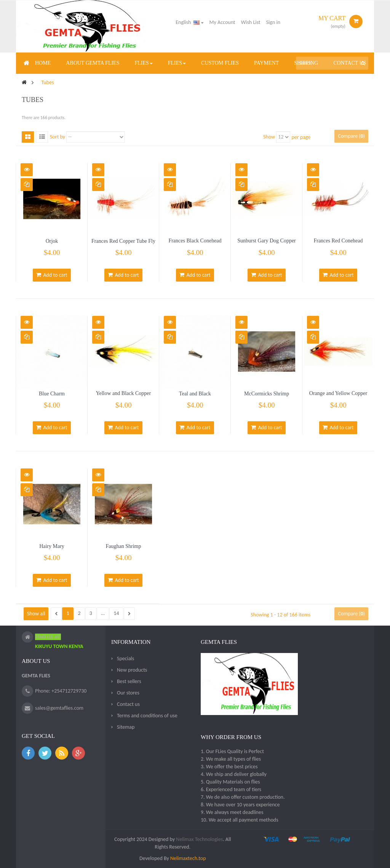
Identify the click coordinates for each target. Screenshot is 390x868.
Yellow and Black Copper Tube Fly (123, 397)
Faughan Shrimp (124, 546)
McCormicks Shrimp (267, 394)
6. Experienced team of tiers (231, 789)
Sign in (273, 22)
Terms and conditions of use (147, 716)
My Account (222, 22)
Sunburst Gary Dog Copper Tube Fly (267, 244)
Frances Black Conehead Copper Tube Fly (195, 244)
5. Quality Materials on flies (230, 782)
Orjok (52, 241)
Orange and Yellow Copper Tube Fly (338, 397)
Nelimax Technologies (199, 839)
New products (132, 670)
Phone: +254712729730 (61, 691)
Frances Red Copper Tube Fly (123, 241)
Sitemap (126, 727)
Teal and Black (195, 394)
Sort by (58, 137)
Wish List (251, 22)
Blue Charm (52, 394)
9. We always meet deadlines (232, 812)
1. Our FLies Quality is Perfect (232, 751)
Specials (125, 659)
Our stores (128, 693)
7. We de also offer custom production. (243, 797)
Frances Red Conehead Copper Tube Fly (338, 244)
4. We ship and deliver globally (234, 774)
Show (269, 137)
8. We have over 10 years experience (240, 805)
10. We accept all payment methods (240, 820)
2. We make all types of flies (231, 759)
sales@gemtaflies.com (59, 708)
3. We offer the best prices (229, 767)
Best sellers (129, 681)
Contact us (128, 704)
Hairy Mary (52, 546)
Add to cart (52, 275)
